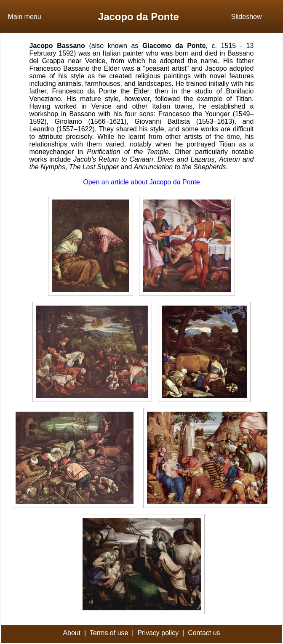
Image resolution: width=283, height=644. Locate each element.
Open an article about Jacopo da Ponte (141, 182)
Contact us (204, 633)
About (72, 633)
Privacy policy (158, 633)
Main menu (24, 17)
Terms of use (109, 633)
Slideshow (247, 17)
